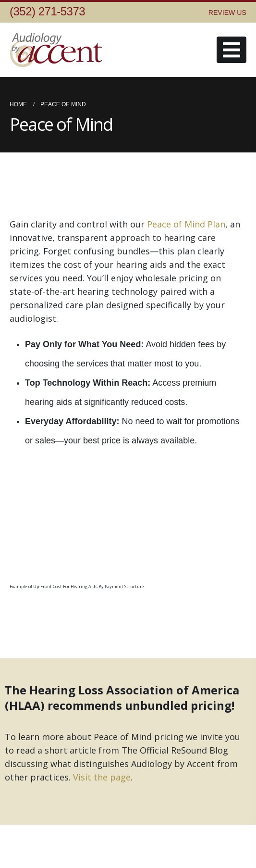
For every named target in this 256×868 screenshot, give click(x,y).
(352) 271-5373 (47, 11)
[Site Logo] (58, 50)
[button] (232, 50)
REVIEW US (227, 13)
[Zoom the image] (106, 477)
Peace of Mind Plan (186, 224)
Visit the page (102, 777)
